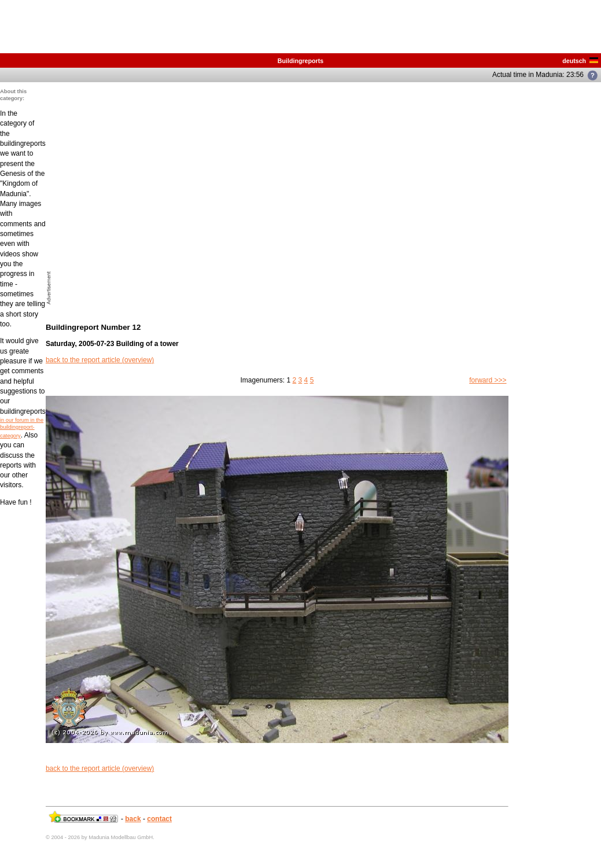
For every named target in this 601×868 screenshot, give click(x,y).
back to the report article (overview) (100, 360)
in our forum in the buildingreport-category (22, 428)
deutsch (580, 61)
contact (159, 819)
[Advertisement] (108, 196)
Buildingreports (300, 61)
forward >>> (488, 380)
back (133, 819)
